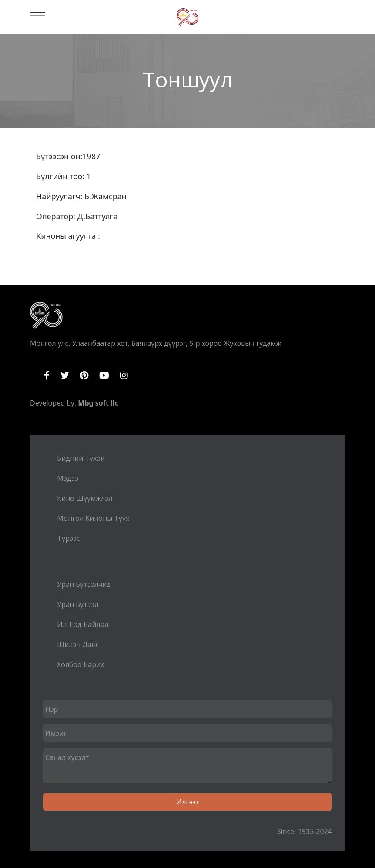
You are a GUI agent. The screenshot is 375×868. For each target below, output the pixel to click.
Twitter (65, 375)
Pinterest (84, 375)
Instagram (124, 375)
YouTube (104, 375)
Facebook (47, 375)
